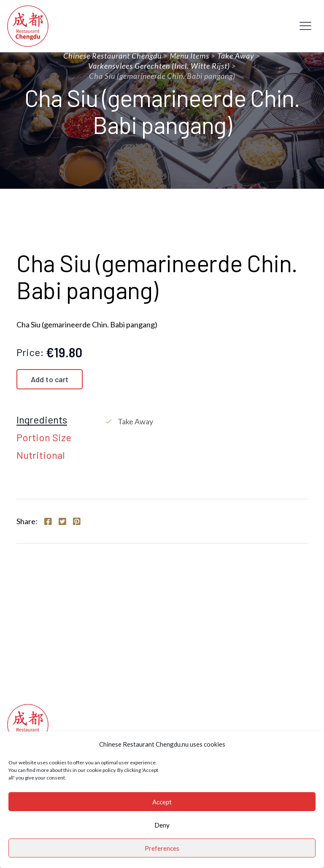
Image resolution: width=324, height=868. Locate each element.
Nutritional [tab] (41, 455)
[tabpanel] (206, 421)
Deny (162, 825)
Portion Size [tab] (44, 438)
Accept (162, 802)
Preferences (162, 848)
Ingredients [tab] (42, 420)
